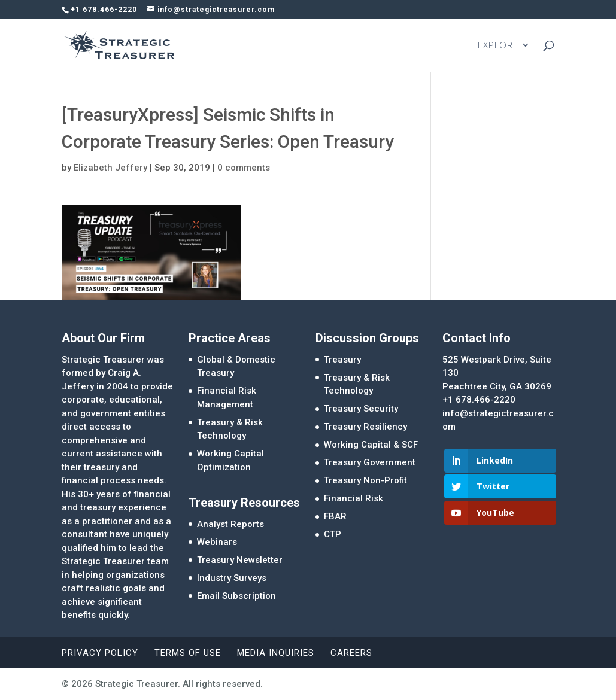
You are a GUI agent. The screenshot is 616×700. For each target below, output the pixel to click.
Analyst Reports (230, 524)
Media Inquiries (276, 653)
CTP (333, 534)
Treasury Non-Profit (365, 480)
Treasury (342, 360)
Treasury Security (361, 409)
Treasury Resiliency (365, 427)
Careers (351, 653)
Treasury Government (370, 462)
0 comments (244, 168)
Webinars (217, 542)
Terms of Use (188, 653)
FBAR (335, 516)
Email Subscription (236, 596)
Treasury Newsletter (240, 560)
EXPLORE (498, 46)
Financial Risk (353, 498)
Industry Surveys (232, 578)
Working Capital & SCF (371, 445)
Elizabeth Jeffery (110, 168)
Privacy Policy (100, 653)
